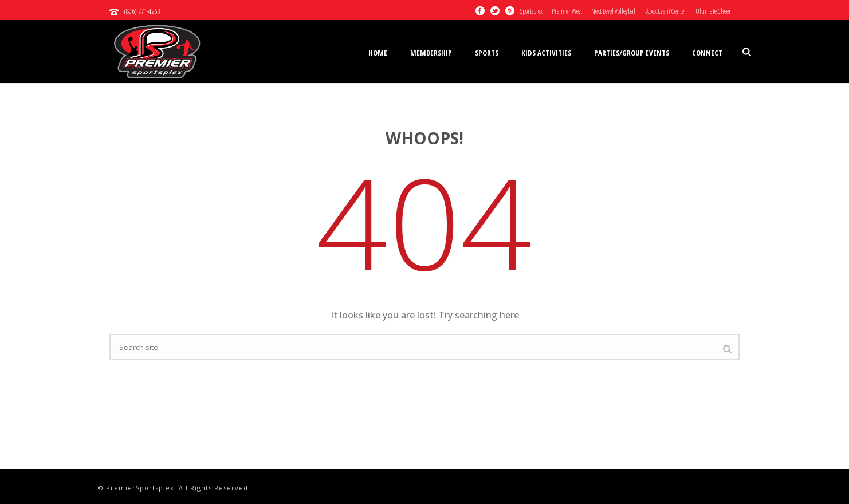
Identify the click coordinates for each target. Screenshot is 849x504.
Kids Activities (546, 53)
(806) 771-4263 (142, 11)
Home (378, 53)
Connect (707, 53)
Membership (431, 53)
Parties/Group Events (632, 53)
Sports (487, 53)
